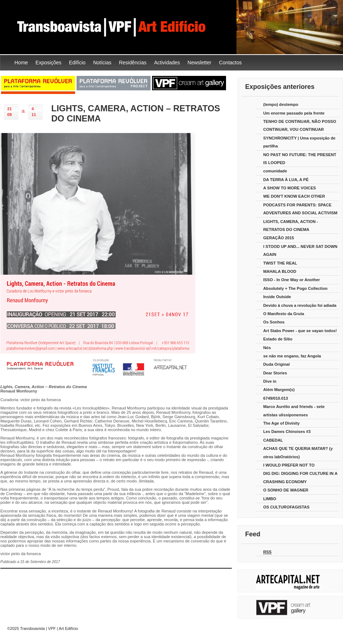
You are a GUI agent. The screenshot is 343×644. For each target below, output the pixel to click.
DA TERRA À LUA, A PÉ (286, 180)
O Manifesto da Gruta (284, 314)
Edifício (77, 63)
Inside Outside (277, 297)
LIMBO (270, 499)
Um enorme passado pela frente (294, 113)
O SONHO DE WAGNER (286, 490)
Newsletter (199, 63)
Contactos (230, 63)
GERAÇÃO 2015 (279, 238)
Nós (267, 348)
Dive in (270, 381)
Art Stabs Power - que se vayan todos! (300, 331)
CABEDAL (273, 440)
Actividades (167, 63)
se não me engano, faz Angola (292, 356)
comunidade (275, 171)
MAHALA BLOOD (280, 271)
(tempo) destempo (281, 104)
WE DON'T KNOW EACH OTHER (294, 196)
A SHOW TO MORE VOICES (290, 188)
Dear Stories (275, 373)
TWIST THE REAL (280, 263)
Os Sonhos (274, 322)
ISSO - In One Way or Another (292, 280)
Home (21, 63)
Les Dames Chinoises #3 (287, 432)
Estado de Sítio (278, 339)
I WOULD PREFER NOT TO (289, 465)
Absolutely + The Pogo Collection (295, 288)
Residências (133, 63)
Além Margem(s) (279, 390)
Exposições (48, 63)
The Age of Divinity (281, 423)
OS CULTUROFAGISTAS (286, 507)
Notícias (102, 63)
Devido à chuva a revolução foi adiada (300, 305)
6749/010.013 (275, 398)
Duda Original (276, 364)
